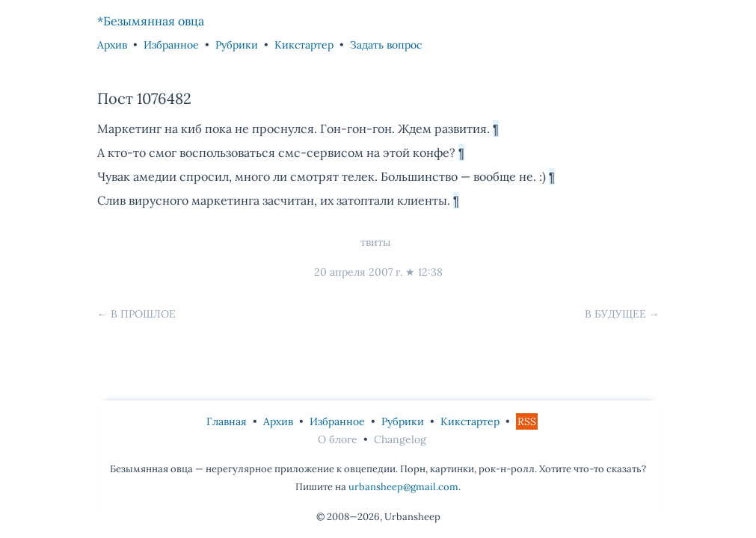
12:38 (430, 272)
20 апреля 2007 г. (358, 272)
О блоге (338, 439)
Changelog (400, 439)
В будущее (615, 314)
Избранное (171, 45)
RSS (527, 421)
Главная (227, 421)
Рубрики (237, 45)
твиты (375, 242)
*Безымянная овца (151, 21)
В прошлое (143, 314)
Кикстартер (304, 45)
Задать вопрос (386, 45)
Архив (112, 45)
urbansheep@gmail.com (403, 487)
